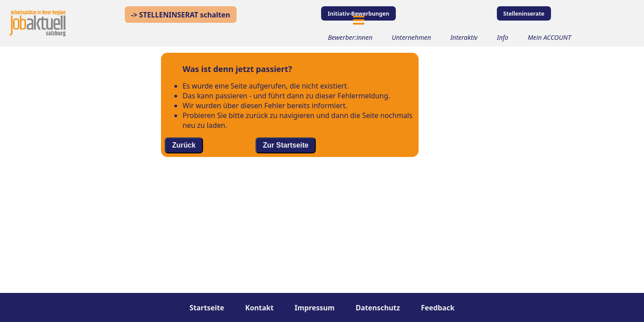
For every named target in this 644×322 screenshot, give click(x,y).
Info (503, 37)
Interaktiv (464, 37)
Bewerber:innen (350, 37)
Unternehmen (411, 37)
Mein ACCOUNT (549, 37)
